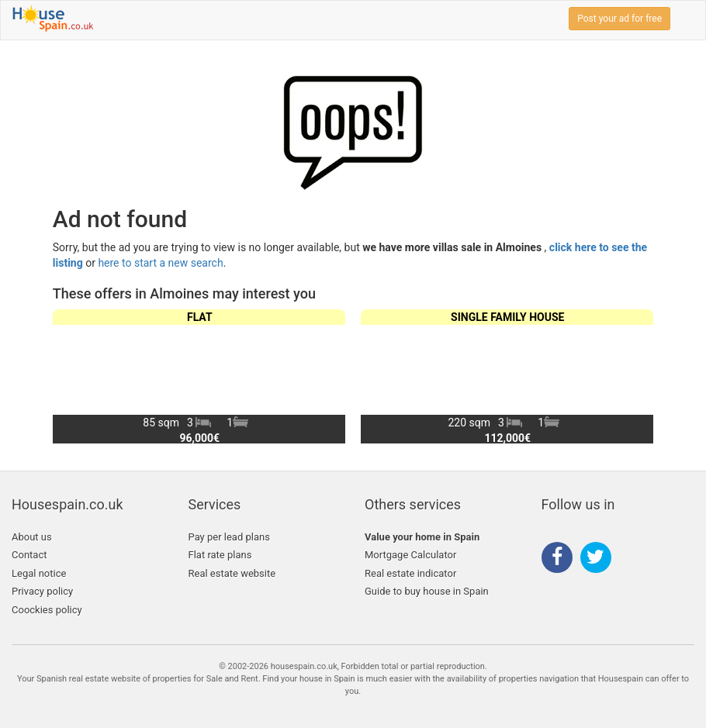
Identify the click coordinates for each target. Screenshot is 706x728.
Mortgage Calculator (410, 555)
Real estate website (232, 573)
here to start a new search (160, 263)
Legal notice (39, 573)
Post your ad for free (619, 19)
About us (32, 537)
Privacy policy (42, 591)
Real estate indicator (410, 573)
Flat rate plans (220, 555)
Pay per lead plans (229, 537)
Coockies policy (47, 610)
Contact (29, 555)
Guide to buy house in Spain (427, 591)
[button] (635, 376)
